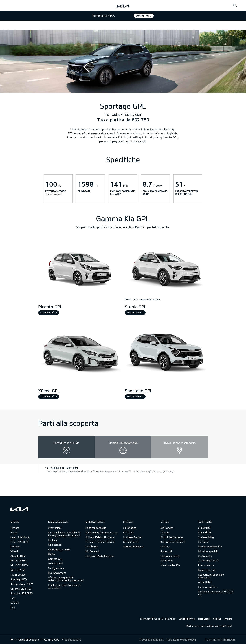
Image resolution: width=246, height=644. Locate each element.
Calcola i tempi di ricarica (100, 542)
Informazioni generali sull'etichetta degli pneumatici (65, 579)
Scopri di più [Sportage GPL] (134, 396)
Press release (206, 565)
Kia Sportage (18, 575)
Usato (51, 554)
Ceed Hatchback (20, 537)
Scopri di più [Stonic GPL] (134, 313)
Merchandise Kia (170, 565)
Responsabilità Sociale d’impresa (211, 576)
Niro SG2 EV (17, 570)
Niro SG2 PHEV (19, 565)
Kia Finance (55, 545)
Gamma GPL (55, 559)
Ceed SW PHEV (19, 542)
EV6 (13, 598)
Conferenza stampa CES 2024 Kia (215, 593)
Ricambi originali (170, 556)
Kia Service (167, 528)
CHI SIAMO (204, 528)
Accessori (166, 551)
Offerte (165, 532)
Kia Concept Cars (208, 587)
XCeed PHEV (18, 556)
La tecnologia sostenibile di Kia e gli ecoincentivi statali (64, 534)
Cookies (217, 619)
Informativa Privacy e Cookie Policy (158, 619)
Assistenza (167, 561)
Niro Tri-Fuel (55, 563)
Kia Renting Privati (59, 549)
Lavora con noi (207, 570)
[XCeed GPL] (80, 354)
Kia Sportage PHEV (22, 584)
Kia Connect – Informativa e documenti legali (209, 626)
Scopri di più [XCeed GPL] (47, 396)
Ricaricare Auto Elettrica (100, 556)
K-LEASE (128, 532)
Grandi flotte (131, 542)
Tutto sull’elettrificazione (100, 537)
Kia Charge (92, 546)
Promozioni (55, 528)
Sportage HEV (19, 579)
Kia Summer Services (173, 542)
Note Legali (204, 619)
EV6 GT (15, 603)
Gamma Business (133, 546)
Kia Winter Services (172, 537)
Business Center (132, 537)
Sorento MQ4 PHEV (22, 593)
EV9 (13, 607)
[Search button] (235, 5)
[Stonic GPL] (166, 270)
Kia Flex (52, 540)
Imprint (228, 619)
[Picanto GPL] (80, 270)
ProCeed (15, 546)
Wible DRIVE (205, 582)
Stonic (14, 532)
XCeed (14, 551)
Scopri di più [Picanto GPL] (47, 313)
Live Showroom (57, 573)
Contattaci (142, 16)
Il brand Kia (205, 532)
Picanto (15, 528)
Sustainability (206, 537)
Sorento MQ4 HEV (21, 589)
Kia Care (165, 546)
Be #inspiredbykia (96, 528)
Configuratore (56, 568)
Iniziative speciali (208, 551)
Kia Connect (92, 551)
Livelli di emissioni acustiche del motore (64, 586)
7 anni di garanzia (208, 561)
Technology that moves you (102, 532)
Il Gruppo (203, 542)
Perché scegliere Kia (210, 546)
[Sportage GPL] (166, 354)
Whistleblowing (187, 619)
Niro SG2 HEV (18, 561)
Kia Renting (130, 528)
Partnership (205, 556)
